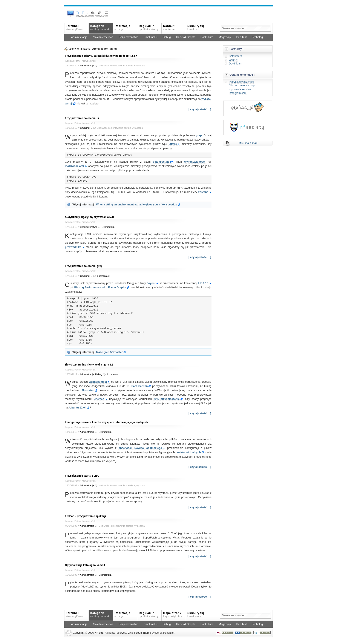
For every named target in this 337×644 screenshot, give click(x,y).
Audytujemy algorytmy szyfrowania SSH (89, 216)
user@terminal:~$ (79, 49)
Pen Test (241, 37)
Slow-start (88, 390)
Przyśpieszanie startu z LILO (82, 475)
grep (199, 135)
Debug (167, 37)
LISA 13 (203, 283)
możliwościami (74, 166)
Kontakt (169, 28)
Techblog (257, 37)
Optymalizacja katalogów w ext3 (85, 564)
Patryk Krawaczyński (241, 82)
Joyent (151, 283)
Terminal (75, 28)
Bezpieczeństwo (129, 37)
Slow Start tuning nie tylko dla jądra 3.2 (89, 364)
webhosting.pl (98, 381)
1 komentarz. (108, 226)
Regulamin (149, 28)
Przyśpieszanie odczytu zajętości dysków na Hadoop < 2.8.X (101, 56)
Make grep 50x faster (109, 352)
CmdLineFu (151, 37)
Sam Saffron (140, 385)
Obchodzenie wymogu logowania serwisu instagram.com (242, 89)
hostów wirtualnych (188, 452)
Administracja (79, 37)
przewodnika (73, 246)
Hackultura (207, 37)
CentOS (234, 60)
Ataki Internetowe (103, 37)
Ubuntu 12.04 (78, 407)
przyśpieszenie (167, 398)
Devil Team (236, 64)
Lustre (173, 144)
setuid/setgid (161, 161)
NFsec (99, 632)
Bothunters (235, 56)
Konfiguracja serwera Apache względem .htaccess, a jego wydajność (107, 421)
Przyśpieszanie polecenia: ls (82, 118)
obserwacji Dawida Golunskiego (140, 447)
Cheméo (99, 398)
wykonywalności (195, 161)
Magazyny (225, 37)
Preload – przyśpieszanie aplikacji (85, 515)
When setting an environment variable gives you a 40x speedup (137, 204)
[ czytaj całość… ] (200, 109)
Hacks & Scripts (185, 37)
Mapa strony (173, 614)
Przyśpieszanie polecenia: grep (84, 265)
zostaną (203, 192)
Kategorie (100, 28)
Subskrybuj (196, 28)
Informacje (122, 28)
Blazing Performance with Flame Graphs (100, 287)
